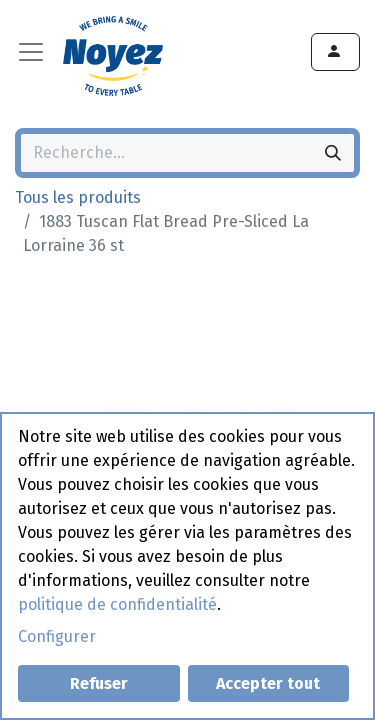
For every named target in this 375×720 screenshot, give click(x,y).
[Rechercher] (333, 153)
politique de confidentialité (117, 604)
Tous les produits (78, 197)
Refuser (99, 683)
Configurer (57, 636)
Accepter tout (268, 683)
